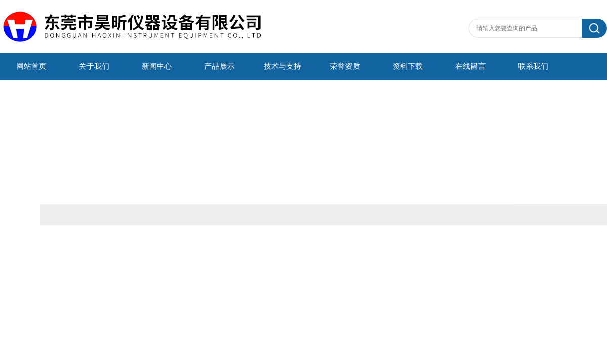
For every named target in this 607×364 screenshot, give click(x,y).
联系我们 (533, 66)
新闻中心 (157, 66)
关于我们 (94, 66)
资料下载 (408, 66)
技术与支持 (283, 66)
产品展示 (220, 66)
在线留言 (470, 66)
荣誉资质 (345, 66)
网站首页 (31, 66)
